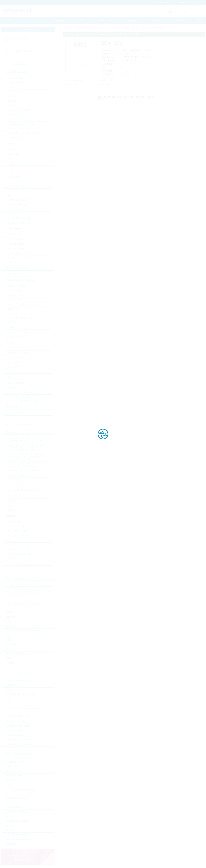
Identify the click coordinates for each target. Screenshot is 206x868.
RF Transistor (14, 388)
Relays (10, 658)
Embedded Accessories (18, 717)
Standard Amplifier (16, 119)
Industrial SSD (14, 776)
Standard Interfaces (17, 209)
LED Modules (14, 323)
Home (7, 20)
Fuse (9, 640)
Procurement (60, 20)
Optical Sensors (15, 367)
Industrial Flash (14, 767)
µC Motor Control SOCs (19, 223)
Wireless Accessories (17, 835)
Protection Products (16, 654)
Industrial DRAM (15, 762)
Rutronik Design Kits (17, 200)
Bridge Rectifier (15, 235)
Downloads (132, 20)
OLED (9, 690)
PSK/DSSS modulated (17, 821)
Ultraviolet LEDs (15, 295)
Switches (11, 663)
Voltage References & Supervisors (24, 133)
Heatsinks (11, 649)
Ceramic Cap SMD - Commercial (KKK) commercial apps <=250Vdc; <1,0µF (26, 439)
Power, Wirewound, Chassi (20, 554)
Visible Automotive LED (19, 332)
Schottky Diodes (15, 253)
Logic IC (12, 172)
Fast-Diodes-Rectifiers (18, 239)
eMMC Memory (15, 163)
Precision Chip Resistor (19, 536)
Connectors (12, 626)
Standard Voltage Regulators (21, 128)
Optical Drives (14, 780)
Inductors (12, 510)
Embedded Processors (18, 726)
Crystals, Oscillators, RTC (20, 589)
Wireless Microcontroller (19, 839)
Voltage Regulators (17, 138)
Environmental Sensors (19, 353)
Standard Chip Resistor (19, 526)
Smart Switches (15, 115)
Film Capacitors (15, 480)
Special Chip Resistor (18, 531)
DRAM (11, 159)
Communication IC (16, 154)
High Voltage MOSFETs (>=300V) (23, 401)
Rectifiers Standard (17, 248)
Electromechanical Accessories (22, 631)
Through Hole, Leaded (18, 549)
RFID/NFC (11, 826)
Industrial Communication (19, 740)
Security (11, 830)
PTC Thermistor (15, 568)
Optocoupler (13, 309)
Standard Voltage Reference (21, 124)
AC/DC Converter (16, 82)
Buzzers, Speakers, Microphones (23, 584)
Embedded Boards (16, 721)
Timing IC (12, 214)
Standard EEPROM (17, 205)
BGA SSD (12, 149)
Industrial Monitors (16, 681)
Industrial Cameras (16, 735)
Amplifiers (12, 87)
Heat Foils (11, 644)
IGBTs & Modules (16, 383)
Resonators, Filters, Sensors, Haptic (25, 593)
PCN (83, 20)
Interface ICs (14, 101)
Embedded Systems (16, 730)
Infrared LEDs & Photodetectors (23, 304)
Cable (9, 622)
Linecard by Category (23, 38)
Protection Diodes (16, 244)
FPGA (11, 168)
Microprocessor (15, 182)
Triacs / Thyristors (16, 413)
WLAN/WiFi (12, 844)
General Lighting (15, 300)
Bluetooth (11, 803)
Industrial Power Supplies (19, 744)
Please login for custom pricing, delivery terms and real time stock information (104, 34)
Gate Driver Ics (15, 96)
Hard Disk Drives (15, 771)
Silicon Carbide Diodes (18, 258)
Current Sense (15, 522)
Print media (156, 20)
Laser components (16, 286)
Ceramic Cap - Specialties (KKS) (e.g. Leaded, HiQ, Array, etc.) (23, 465)
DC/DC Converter (16, 92)
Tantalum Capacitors (17, 484)
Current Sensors (15, 348)
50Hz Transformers (17, 496)
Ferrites (11, 501)
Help (199, 20)
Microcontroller (15, 177)
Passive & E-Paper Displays (20, 694)
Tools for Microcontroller (19, 218)
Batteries (11, 617)
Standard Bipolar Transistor (20, 392)
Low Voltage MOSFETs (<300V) (23, 397)
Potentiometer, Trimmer (19, 559)
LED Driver (13, 327)
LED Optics (13, 313)
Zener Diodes (14, 262)
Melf (10, 540)
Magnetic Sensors (16, 357)
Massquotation (106, 20)
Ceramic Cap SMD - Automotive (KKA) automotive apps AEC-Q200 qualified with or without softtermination (26, 457)
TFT (8, 699)
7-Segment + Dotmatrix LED (21, 318)
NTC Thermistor (15, 563)
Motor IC (12, 105)
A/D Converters (15, 78)
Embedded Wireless (16, 812)
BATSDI (10, 612)
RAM (10, 195)
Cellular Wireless (15, 807)
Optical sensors (15, 290)
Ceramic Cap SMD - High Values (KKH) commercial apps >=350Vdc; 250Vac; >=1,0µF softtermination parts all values (29, 447)
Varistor (11, 572)
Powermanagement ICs (19, 110)
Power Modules (15, 274)
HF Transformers (16, 505)
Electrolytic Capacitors (18, 475)
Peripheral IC (14, 191)
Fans (9, 635)
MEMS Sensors (15, 362)
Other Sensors (15, 371)
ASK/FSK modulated (17, 798)
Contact (179, 20)
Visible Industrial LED (18, 336)
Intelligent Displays (16, 685)
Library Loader (123, 97)
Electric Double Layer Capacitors (23, 471)
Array (10, 545)
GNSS (9, 816)
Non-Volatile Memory (18, 186)
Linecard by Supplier (22, 51)
